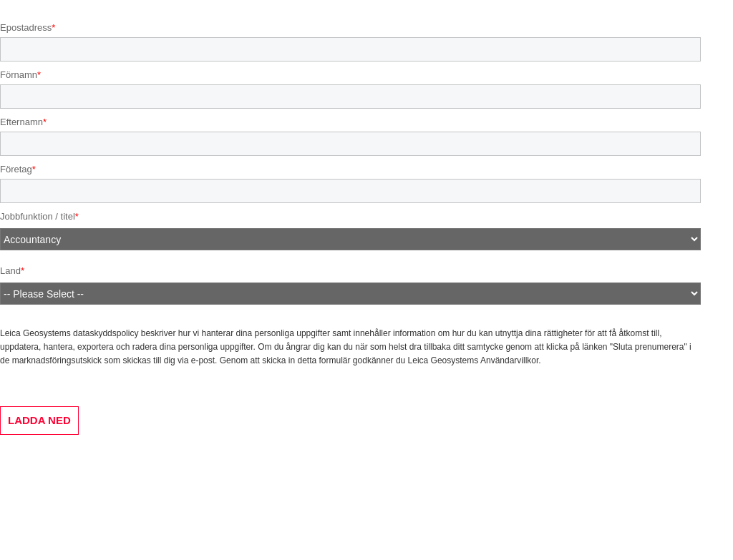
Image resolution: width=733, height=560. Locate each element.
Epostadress (26, 28)
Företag (16, 169)
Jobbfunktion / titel (38, 217)
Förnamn (19, 75)
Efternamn (21, 122)
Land (10, 271)
